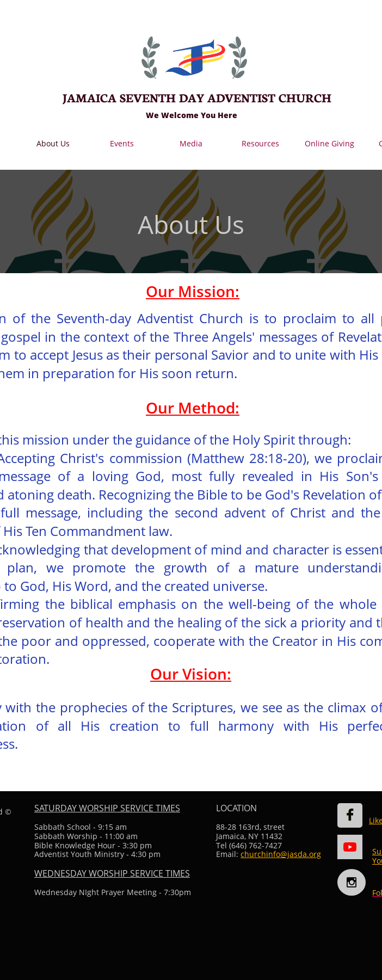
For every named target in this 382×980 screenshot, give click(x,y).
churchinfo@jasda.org (281, 854)
